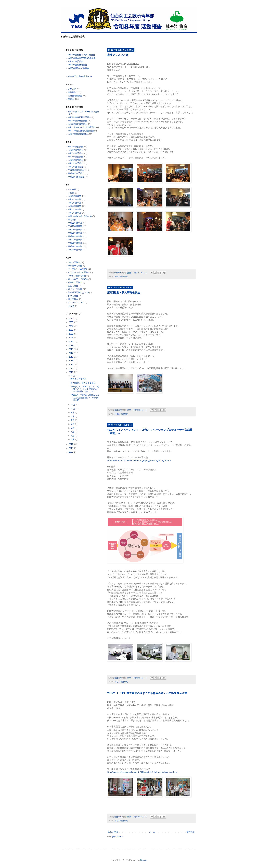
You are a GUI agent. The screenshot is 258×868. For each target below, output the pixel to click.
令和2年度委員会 (76, 150)
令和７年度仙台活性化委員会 (81, 131)
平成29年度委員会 (76, 173)
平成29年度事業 (75, 246)
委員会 (71, 99)
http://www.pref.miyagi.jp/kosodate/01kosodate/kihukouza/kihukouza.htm (142, 772)
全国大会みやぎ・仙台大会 (80, 216)
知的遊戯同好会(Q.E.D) (78, 292)
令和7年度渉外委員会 (78, 121)
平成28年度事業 (75, 243)
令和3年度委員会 (76, 153)
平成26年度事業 (75, 236)
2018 (71, 349)
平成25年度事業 (75, 233)
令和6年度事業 (75, 213)
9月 (73, 412)
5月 (73, 428)
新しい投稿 (113, 832)
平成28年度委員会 (76, 170)
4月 (73, 432)
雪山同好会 (73, 299)
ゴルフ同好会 (74, 262)
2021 (71, 338)
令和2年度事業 (75, 199)
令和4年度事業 (75, 206)
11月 (73, 405)
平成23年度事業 (75, 226)
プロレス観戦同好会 (77, 276)
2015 (71, 361)
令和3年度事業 (75, 203)
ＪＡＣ (71, 306)
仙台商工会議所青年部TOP (80, 76)
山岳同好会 (73, 286)
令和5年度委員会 (76, 160)
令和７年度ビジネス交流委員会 (82, 127)
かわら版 (72, 189)
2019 (71, 345)
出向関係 (72, 220)
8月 (73, 416)
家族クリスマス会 (118, 55)
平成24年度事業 (121, 277)
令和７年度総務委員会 (78, 134)
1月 (73, 439)
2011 (71, 444)
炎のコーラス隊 (75, 289)
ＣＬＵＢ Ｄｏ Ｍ (76, 302)
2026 (71, 318)
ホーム (152, 832)
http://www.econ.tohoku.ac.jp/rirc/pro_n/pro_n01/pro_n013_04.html (139, 460)
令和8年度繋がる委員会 (79, 68)
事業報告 (72, 92)
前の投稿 (191, 832)
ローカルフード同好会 (78, 279)
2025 (71, 322)
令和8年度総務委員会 (78, 65)
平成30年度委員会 (76, 177)
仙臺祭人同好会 (75, 282)
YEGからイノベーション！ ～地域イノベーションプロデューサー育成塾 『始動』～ (85, 389)
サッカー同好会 (75, 266)
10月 (73, 409)
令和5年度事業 (75, 209)
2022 (71, 334)
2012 (71, 372)
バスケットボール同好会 (79, 272)
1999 (71, 452)
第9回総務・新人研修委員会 (124, 293)
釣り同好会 (73, 296)
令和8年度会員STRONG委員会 (82, 58)
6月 (73, 424)
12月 (73, 376)
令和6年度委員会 (76, 163)
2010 (71, 448)
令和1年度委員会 (76, 147)
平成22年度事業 (75, 223)
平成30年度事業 (75, 250)
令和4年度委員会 (76, 157)
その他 (71, 193)
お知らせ (72, 89)
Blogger (144, 860)
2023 (71, 330)
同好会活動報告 (75, 96)
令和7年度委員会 (76, 167)
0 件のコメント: (140, 273)
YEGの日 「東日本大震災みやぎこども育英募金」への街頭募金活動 (147, 693)
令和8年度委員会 (76, 61)
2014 (71, 365)
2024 (71, 326)
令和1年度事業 (75, 196)
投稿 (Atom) (117, 837)
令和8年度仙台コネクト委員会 (82, 55)
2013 (71, 368)
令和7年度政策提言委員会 (80, 117)
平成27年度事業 (75, 240)
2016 (71, 357)
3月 (73, 436)
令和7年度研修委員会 (78, 124)
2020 (71, 341)
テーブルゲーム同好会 (78, 269)
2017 (71, 353)
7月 (73, 420)
